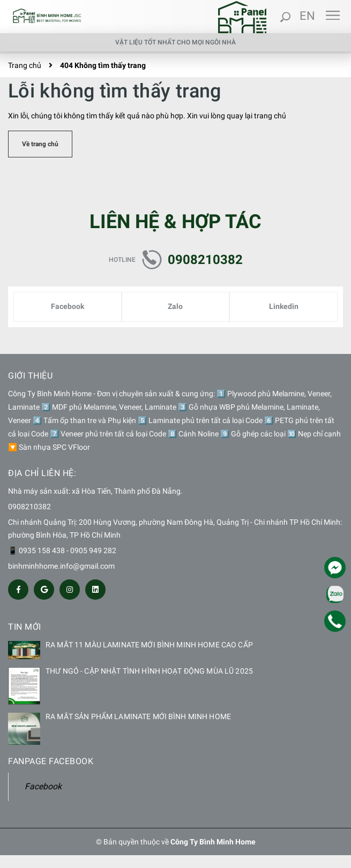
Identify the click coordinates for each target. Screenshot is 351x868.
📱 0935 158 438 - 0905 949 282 (62, 550)
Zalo (175, 306)
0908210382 (205, 260)
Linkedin (284, 306)
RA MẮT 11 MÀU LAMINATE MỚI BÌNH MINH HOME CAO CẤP (149, 645)
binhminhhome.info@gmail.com (61, 566)
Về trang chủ (40, 144)
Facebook (68, 306)
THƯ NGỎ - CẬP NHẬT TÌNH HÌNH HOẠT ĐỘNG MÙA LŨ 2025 (149, 671)
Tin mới (25, 627)
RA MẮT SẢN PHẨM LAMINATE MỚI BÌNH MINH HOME (138, 716)
